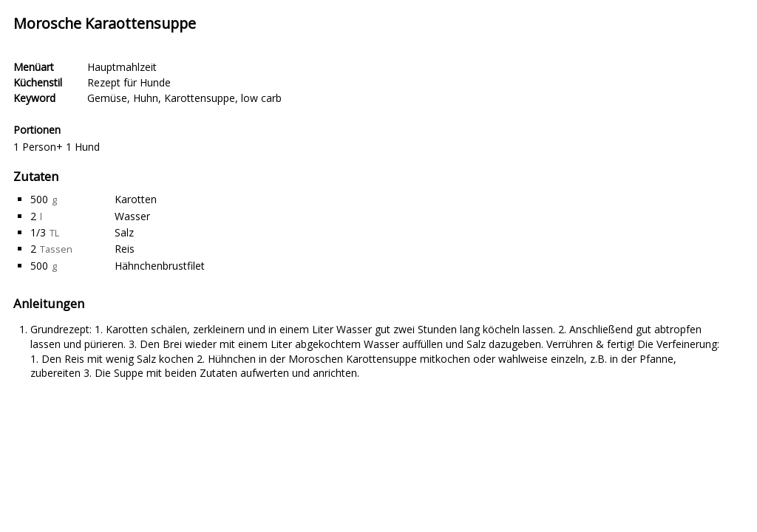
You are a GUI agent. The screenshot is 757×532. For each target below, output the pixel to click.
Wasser (132, 216)
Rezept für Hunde (129, 82)
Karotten (136, 199)
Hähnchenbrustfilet (160, 266)
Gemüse (107, 98)
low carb (261, 98)
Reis (125, 249)
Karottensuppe (200, 98)
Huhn (146, 98)
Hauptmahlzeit (122, 67)
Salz (124, 232)
